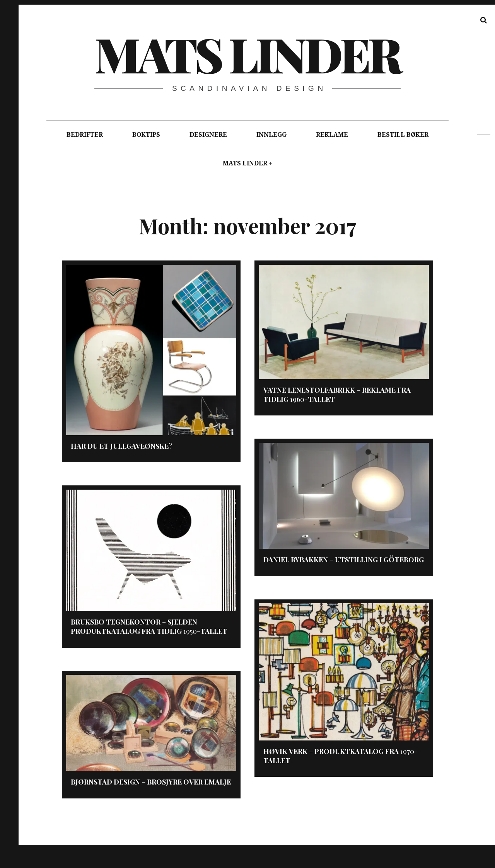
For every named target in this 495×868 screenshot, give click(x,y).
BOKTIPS (146, 135)
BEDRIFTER (85, 135)
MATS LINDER (245, 163)
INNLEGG (271, 135)
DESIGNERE (208, 135)
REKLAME (332, 135)
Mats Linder (247, 54)
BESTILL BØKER (403, 135)
